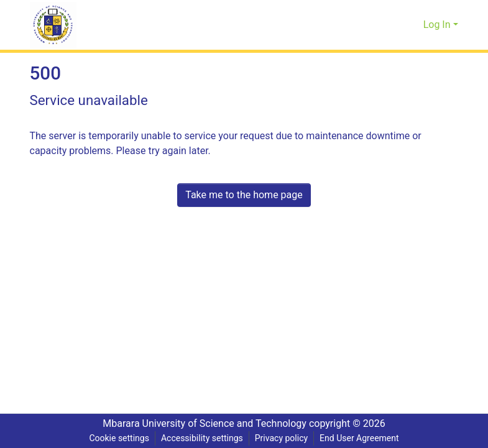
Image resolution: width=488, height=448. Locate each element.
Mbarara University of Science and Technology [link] (204, 424)
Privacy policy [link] (281, 438)
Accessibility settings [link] (201, 438)
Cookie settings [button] (117, 438)
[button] (53, 25)
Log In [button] (439, 25)
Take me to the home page (244, 195)
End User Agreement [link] (361, 438)
